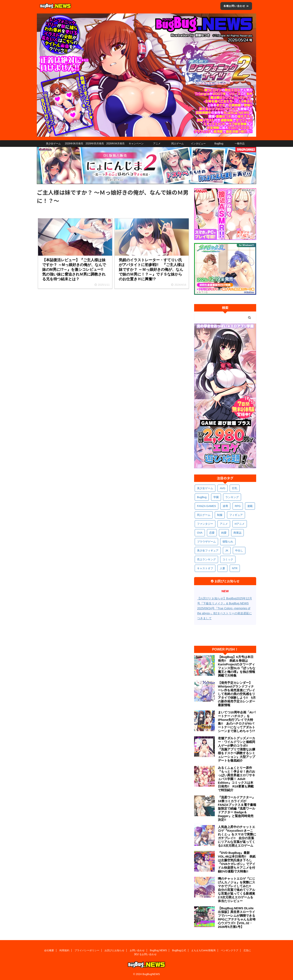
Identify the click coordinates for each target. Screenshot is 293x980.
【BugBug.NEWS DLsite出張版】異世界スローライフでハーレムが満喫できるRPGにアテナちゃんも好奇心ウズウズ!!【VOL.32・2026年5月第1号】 (237, 917)
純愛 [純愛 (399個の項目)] (224, 533)
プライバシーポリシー (87, 950)
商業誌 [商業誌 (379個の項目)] (237, 533)
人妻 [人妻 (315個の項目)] (222, 568)
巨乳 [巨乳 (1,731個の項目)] (235, 488)
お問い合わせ (137, 950)
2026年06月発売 (74, 144)
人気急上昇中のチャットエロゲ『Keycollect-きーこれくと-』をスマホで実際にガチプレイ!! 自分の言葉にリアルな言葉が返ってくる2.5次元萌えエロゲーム (237, 836)
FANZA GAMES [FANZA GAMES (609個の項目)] (207, 506)
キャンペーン (136, 144)
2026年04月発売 (115, 144)
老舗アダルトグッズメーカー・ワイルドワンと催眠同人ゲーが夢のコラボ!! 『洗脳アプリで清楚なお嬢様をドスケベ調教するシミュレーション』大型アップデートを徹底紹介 (237, 749)
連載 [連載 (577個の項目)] (250, 506)
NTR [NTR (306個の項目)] (235, 568)
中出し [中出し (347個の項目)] (239, 551)
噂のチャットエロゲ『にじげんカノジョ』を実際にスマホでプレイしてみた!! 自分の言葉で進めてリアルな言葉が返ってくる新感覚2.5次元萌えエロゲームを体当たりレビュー (237, 890)
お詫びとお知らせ (114, 950)
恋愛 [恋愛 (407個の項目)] (212, 533)
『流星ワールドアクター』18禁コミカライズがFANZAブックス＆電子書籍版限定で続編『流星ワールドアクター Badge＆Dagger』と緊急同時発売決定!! (237, 808)
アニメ (157, 144)
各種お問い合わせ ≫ (236, 6)
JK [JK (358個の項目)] (227, 551)
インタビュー (198, 144)
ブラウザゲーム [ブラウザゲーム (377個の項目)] (206, 542)
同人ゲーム (178, 144)
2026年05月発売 (95, 144)
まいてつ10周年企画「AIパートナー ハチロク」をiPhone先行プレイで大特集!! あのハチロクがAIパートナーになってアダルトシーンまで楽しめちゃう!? (237, 722)
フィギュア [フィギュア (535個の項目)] (236, 515)
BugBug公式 (179, 950)
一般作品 (240, 144)
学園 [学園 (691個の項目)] (216, 497)
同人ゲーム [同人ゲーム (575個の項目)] (204, 515)
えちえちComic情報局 (203, 950)
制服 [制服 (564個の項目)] (220, 515)
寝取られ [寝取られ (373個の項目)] (228, 542)
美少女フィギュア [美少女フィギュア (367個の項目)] (208, 551)
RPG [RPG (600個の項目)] (238, 506)
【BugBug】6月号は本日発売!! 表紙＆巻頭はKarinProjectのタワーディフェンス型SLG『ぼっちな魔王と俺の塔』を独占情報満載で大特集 (237, 666)
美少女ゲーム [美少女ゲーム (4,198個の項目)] (205, 488)
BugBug (219, 144)
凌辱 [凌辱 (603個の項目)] (225, 506)
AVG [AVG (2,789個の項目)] (223, 488)
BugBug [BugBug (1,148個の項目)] (202, 497)
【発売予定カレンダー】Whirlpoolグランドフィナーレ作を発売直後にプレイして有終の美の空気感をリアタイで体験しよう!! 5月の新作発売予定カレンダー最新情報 (237, 694)
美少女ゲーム (53, 144)
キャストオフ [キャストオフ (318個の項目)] (205, 568)
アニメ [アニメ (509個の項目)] (224, 524)
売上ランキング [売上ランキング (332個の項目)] (206, 559)
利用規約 (64, 950)
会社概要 (49, 950)
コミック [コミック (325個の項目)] (228, 559)
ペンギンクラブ (229, 950)
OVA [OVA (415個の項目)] (200, 533)
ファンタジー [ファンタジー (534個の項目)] (205, 524)
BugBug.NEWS (158, 950)
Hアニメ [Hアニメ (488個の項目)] (240, 524)
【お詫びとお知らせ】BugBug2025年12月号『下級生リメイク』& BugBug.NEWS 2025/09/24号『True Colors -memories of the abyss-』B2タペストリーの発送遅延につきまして (225, 608)
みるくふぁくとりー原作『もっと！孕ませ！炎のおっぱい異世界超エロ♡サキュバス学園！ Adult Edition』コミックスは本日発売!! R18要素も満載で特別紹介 (237, 779)
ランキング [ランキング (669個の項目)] (232, 497)
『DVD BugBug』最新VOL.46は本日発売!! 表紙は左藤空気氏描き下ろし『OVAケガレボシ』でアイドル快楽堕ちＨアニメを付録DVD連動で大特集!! (237, 862)
